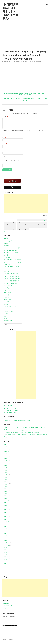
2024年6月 (6, 460)
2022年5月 (6, 492)
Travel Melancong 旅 (9, 315)
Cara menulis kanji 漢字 (9, 405)
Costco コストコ (7, 264)
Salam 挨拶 (7, 310)
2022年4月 (6, 494)
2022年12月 (7, 481)
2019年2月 (6, 560)
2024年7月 (6, 459)
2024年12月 (7, 455)
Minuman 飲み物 (7, 299)
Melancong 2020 (7, 298)
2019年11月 (7, 544)
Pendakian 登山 (7, 305)
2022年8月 (6, 487)
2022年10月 (7, 483)
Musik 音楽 (7, 301)
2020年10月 (7, 525)
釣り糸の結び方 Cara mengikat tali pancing (13, 419)
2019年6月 (6, 553)
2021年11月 (7, 502)
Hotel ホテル (7, 271)
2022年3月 (6, 495)
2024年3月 (6, 464)
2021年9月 (6, 506)
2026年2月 (6, 448)
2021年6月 (6, 511)
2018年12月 (7, 563)
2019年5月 (6, 555)
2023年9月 (6, 471)
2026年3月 (6, 446)
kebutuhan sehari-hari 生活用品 (10, 284)
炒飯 (30, 61)
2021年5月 (6, 513)
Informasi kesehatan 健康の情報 (11, 273)
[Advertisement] (25, 37)
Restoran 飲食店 (7, 308)
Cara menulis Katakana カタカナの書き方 (13, 263)
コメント (5, 117)
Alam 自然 (6, 238)
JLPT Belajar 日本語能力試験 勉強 (11, 282)
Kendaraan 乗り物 (8, 285)
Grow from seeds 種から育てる (10, 268)
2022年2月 (6, 497)
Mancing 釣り (7, 294)
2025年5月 (6, 453)
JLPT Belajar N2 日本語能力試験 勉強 (12, 277)
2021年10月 (7, 504)
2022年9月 (6, 485)
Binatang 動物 (7, 254)
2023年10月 (7, 469)
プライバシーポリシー (7, 607)
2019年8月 (6, 549)
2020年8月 (6, 528)
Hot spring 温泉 (7, 270)
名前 (4, 137)
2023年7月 (6, 474)
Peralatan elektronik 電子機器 (10, 306)
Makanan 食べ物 (19, 61)
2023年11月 (7, 467)
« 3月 (5, 232)
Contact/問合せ (6, 604)
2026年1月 (6, 450)
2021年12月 (7, 500)
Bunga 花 (6, 256)
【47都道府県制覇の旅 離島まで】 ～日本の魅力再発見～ (10, 12)
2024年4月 (6, 462)
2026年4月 (6, 445)
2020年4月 (6, 535)
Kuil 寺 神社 (7, 289)
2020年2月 (6, 539)
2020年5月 (6, 534)
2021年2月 (6, 518)
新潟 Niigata (7, 317)
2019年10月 (7, 546)
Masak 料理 (6, 296)
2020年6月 (6, 532)
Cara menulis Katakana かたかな (11, 407)
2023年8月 (6, 473)
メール (5, 144)
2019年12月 (7, 542)
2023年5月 (6, 476)
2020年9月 (6, 527)
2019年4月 (6, 556)
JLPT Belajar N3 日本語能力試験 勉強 (12, 278)
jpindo (12, 61)
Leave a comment (37, 61)
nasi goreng (27, 61)
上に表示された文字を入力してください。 (12, 161)
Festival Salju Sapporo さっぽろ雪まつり (13, 266)
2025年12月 (7, 452)
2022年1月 (6, 499)
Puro (14, 640)
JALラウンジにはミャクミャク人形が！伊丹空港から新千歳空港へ (18, 431)
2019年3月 (6, 558)
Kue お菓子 (6, 287)
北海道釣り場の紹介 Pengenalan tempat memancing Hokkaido (17, 421)
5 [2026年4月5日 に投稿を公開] (44, 220)
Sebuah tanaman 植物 (9, 312)
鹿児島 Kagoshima (8, 320)
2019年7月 (6, 551)
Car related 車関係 (8, 258)
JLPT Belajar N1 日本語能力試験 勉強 (12, 275)
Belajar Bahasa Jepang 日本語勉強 (12, 249)
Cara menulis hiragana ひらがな (11, 410)
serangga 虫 (7, 313)
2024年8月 (6, 457)
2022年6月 (6, 490)
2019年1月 (6, 561)
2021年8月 (6, 507)
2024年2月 (6, 466)
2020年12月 (7, 521)
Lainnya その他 (7, 291)
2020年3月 (6, 537)
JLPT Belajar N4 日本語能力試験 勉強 (12, 280)
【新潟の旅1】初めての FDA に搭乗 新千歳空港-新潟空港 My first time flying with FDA (22, 433)
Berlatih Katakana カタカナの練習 (11, 252)
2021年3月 (6, 516)
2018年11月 (7, 565)
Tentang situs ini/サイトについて (9, 605)
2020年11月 (7, 523)
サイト (4, 150)
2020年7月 (6, 530)
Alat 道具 (6, 244)
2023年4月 (6, 478)
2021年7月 (6, 509)
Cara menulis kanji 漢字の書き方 (11, 261)
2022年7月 (6, 488)
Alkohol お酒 (7, 245)
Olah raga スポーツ (8, 303)
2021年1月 (6, 520)
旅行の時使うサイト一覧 (7, 609)
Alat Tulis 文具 (7, 242)
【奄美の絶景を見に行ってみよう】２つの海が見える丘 (15, 438)
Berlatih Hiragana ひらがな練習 (10, 251)
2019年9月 (6, 548)
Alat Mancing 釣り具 (8, 240)
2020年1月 (6, 541)
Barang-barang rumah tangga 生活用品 (12, 247)
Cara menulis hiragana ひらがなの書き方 (12, 259)
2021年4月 (6, 514)
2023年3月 (6, 480)
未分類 (5, 319)
